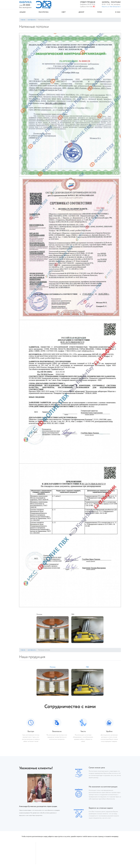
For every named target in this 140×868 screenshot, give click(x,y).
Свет (64, 12)
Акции (23, 12)
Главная (23, 20)
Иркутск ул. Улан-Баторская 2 (111, 7)
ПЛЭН (100, 12)
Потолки (39, 614)
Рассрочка (44, 12)
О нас (118, 12)
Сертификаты (31, 20)
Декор (81, 12)
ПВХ (73, 614)
